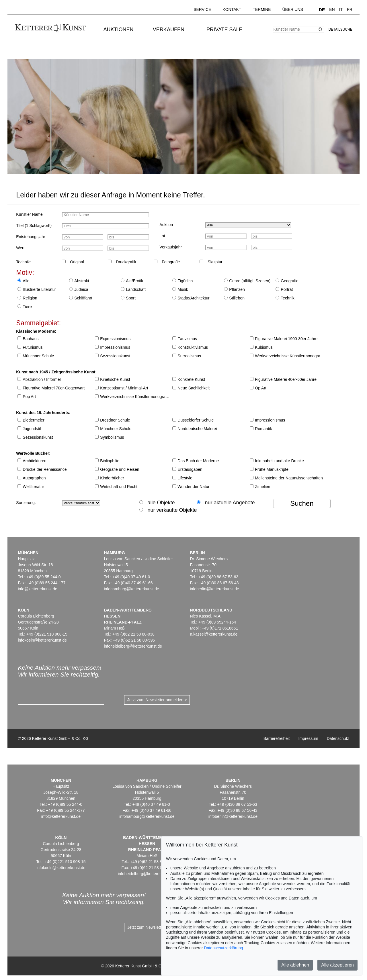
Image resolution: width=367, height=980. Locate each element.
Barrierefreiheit (277, 738)
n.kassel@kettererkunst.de (214, 634)
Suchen (302, 503)
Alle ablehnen (295, 965)
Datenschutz (338, 738)
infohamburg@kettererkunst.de (131, 589)
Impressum (308, 738)
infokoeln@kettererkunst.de (42, 640)
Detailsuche (340, 30)
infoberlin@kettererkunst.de (214, 589)
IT (341, 9)
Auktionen (119, 30)
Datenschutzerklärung (223, 948)
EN (332, 9)
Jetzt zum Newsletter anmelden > (157, 700)
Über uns (292, 9)
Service (202, 9)
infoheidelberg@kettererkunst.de (133, 646)
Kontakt (232, 9)
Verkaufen (169, 30)
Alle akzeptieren (337, 965)
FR (350, 9)
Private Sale (224, 30)
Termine (262, 9)
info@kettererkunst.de (37, 589)
